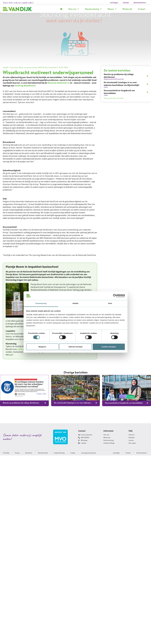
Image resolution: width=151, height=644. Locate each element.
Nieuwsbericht (11, 399)
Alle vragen (132, 443)
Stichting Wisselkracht (25, 86)
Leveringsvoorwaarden (89, 453)
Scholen (126, 3)
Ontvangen (39, 399)
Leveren (131, 440)
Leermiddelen (31, 399)
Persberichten (20, 399)
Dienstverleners (140, 3)
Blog (4, 399)
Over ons (74, 9)
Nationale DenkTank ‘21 (58, 83)
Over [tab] (110, 303)
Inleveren (132, 435)
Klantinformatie (43, 453)
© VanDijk (6, 453)
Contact (142, 9)
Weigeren (42, 347)
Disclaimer (29, 453)
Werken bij (127, 9)
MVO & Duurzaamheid (47, 67)
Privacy (17, 453)
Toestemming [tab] (41, 303)
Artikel (5, 67)
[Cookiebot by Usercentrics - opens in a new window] (115, 296)
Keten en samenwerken (28, 67)
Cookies (73, 453)
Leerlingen (114, 3)
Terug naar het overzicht (114, 98)
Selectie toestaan (76, 347)
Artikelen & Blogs (109, 443)
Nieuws (112, 9)
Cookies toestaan (109, 347)
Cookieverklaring (59, 453)
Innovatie (14, 67)
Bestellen (132, 438)
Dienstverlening (93, 9)
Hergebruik (125, 399)
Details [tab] (75, 303)
